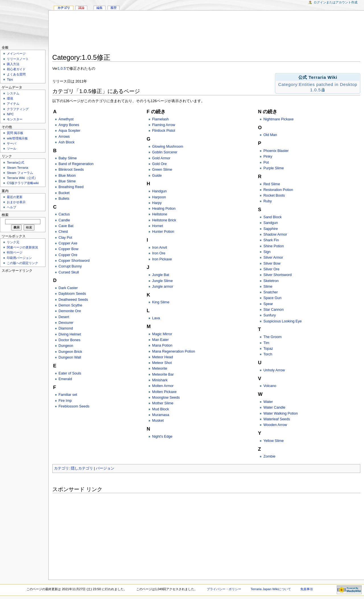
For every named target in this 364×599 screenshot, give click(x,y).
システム (13, 93)
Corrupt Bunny (70, 266)
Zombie (269, 456)
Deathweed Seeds (73, 300)
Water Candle (274, 407)
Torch (268, 354)
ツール (12, 149)
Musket (158, 421)
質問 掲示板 (15, 133)
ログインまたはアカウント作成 (336, 2)
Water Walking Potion (281, 413)
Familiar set (68, 395)
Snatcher (271, 292)
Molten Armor (163, 386)
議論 (81, 8)
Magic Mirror (162, 334)
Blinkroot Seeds (71, 170)
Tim (266, 343)
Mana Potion (162, 345)
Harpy (157, 203)
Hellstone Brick (164, 220)
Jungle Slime (163, 281)
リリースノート (18, 59)
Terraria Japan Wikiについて (271, 589)
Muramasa (161, 415)
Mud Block (161, 409)
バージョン (105, 468)
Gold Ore (159, 164)
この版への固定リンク (22, 263)
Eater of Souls (70, 373)
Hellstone (160, 214)
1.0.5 (62, 69)
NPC (10, 114)
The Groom (272, 337)
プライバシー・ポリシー (224, 589)
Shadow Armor (275, 234)
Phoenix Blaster (276, 151)
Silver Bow (272, 264)
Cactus (64, 214)
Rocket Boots (274, 195)
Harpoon (159, 197)
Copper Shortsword (74, 261)
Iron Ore (159, 253)
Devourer (66, 323)
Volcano (270, 386)
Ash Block (67, 142)
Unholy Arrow (274, 370)
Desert (64, 317)
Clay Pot (65, 238)
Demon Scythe (70, 305)
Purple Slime (274, 168)
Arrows (64, 137)
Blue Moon (67, 176)
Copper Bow (69, 249)
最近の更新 (15, 197)
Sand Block (272, 217)
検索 (5, 215)
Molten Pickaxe (164, 392)
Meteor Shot (162, 363)
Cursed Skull (69, 272)
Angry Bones (69, 125)
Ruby (268, 201)
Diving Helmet (70, 334)
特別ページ (15, 252)
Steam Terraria (17, 168)
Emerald (65, 379)
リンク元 (13, 242)
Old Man (270, 135)
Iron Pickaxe (162, 259)
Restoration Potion (278, 190)
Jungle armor (163, 287)
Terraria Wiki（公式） (22, 178)
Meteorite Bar (163, 374)
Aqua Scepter (70, 131)
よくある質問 (16, 74)
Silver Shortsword (277, 275)
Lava (156, 318)
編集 (100, 8)
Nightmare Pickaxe (278, 119)
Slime (268, 287)
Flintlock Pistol (164, 131)
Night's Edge (162, 437)
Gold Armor (161, 158)
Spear (268, 304)
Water (268, 402)
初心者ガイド (16, 69)
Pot (266, 162)
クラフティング (18, 109)
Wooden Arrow (275, 425)
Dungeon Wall (70, 357)
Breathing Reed (71, 187)
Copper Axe (68, 243)
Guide (157, 176)
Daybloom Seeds (72, 294)
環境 (10, 98)
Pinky (268, 157)
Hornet (158, 226)
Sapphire (271, 229)
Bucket (64, 193)
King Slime (161, 302)
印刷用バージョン (19, 258)
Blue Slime (67, 181)
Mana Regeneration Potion (174, 351)
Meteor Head (163, 357)
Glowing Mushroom (168, 147)
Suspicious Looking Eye (283, 321)
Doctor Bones (70, 340)
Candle (64, 220)
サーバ (12, 143)
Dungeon (66, 346)
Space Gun (272, 298)
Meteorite (160, 369)
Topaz (268, 349)
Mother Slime (163, 403)
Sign (267, 252)
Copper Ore (68, 255)
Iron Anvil (160, 248)
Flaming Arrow (164, 125)
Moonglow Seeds (166, 398)
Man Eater (161, 340)
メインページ (16, 53)
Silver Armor (273, 258)
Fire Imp (65, 401)
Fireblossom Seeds (74, 406)
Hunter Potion (163, 232)
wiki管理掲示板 (17, 138)
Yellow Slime (273, 441)
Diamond (66, 328)
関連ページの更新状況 (22, 247)
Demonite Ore (70, 311)
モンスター (15, 119)
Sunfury (270, 315)
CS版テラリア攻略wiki (23, 183)
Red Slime (272, 184)
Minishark (160, 380)
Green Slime (162, 170)
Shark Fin (271, 240)
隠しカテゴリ (82, 468)
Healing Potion (164, 209)
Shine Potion (274, 246)
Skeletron (271, 281)
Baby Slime (68, 158)
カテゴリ (61, 468)
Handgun (160, 191)
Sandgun (271, 223)
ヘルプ (12, 207)
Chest (63, 232)
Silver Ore (271, 269)
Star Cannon (273, 310)
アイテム (13, 104)
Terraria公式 (15, 162)
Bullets (64, 199)
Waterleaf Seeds (277, 419)
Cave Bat (66, 226)
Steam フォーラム (20, 173)
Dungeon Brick (70, 352)
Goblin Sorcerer (165, 152)
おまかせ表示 (16, 202)
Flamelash (161, 119)
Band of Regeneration (76, 164)
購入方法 (13, 64)
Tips (10, 79)
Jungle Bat (161, 275)
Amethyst (66, 119)
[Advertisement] (206, 33)
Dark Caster (68, 288)
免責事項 (307, 589)
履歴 (113, 8)
